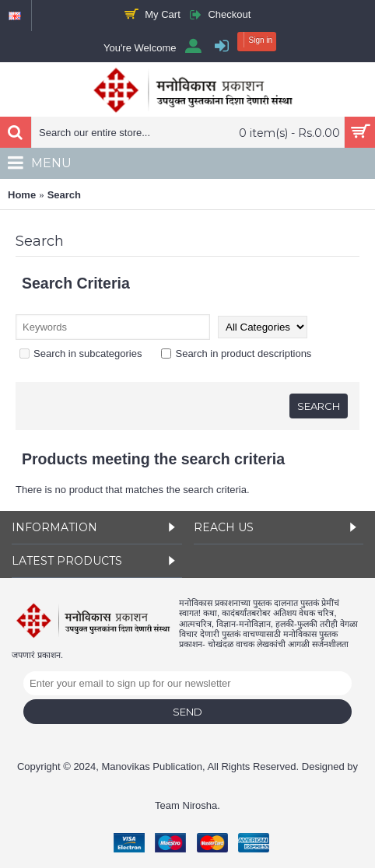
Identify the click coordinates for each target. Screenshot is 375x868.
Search (64, 195)
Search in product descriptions (236, 353)
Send (187, 712)
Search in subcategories (81, 353)
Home (22, 195)
